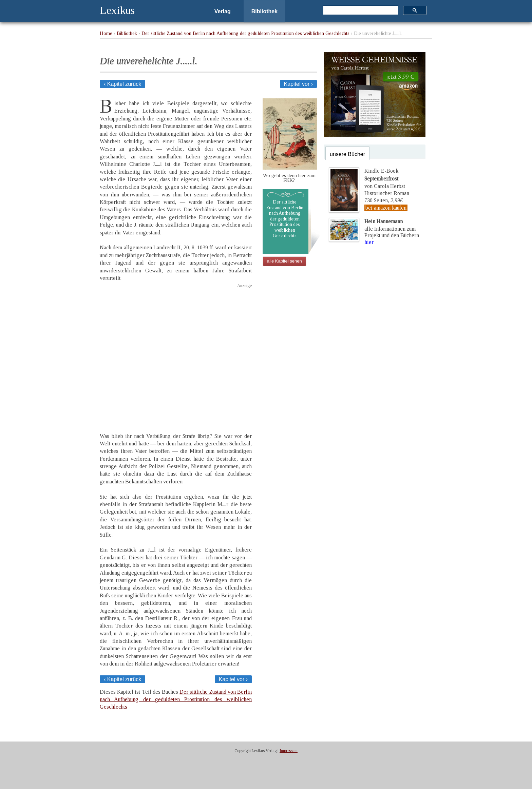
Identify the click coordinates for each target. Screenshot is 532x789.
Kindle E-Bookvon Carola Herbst (385, 178)
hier (369, 242)
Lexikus (117, 10)
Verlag (223, 11)
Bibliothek (264, 11)
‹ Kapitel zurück (122, 84)
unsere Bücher (347, 154)
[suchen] (360, 11)
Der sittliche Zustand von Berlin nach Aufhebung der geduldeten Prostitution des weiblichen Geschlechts (245, 33)
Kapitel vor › (298, 84)
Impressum (289, 751)
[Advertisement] (176, 355)
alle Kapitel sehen (284, 261)
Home (106, 33)
